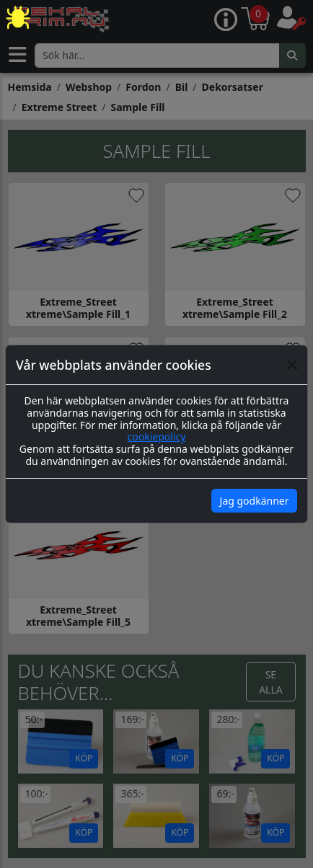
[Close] (292, 365)
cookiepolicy (157, 437)
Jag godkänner (255, 501)
